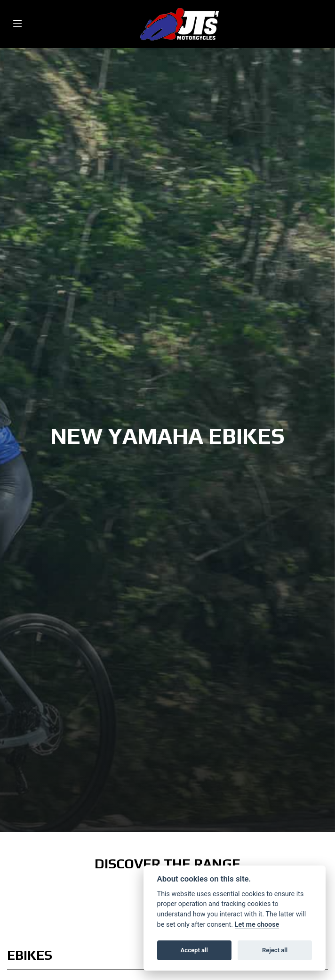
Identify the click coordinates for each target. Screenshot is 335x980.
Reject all (275, 950)
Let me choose (257, 925)
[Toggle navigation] (17, 24)
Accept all (194, 950)
